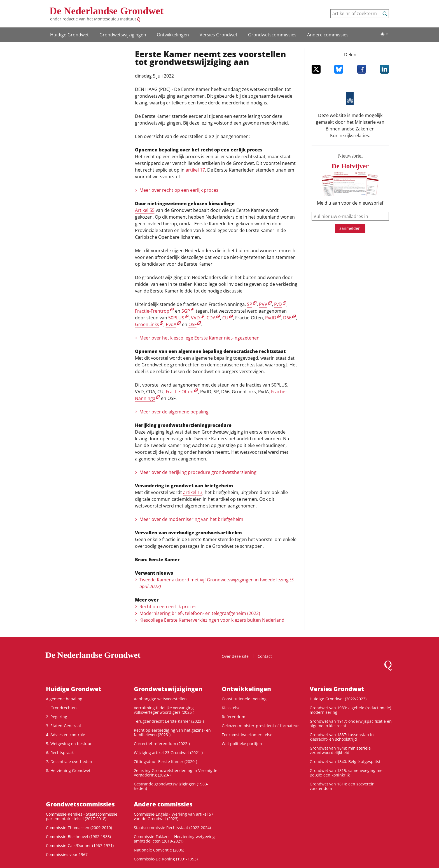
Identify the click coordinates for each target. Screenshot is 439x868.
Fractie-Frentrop (152, 311)
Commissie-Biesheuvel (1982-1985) (78, 837)
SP (250, 304)
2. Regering (57, 717)
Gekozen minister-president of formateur (260, 726)
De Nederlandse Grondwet (107, 11)
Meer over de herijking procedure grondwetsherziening (198, 472)
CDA (211, 318)
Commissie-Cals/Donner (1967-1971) (80, 845)
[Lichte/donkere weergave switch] (384, 34)
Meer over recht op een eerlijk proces (179, 190)
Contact (265, 656)
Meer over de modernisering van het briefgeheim (191, 519)
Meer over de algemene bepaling (174, 412)
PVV (263, 304)
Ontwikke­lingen (173, 35)
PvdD (271, 318)
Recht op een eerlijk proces (168, 607)
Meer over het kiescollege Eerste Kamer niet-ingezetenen (199, 338)
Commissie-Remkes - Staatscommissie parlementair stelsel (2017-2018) (82, 816)
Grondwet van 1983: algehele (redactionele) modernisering (350, 710)
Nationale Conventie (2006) (159, 850)
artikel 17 (195, 170)
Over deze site (235, 656)
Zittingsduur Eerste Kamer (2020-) (165, 761)
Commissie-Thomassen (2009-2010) (79, 828)
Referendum (233, 717)
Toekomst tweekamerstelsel (248, 735)
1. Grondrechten (61, 708)
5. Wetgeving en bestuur (69, 744)
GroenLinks (147, 324)
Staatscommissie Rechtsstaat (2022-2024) (172, 828)
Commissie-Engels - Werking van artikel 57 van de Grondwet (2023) (174, 816)
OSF (192, 324)
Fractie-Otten (180, 392)
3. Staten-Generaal (63, 726)
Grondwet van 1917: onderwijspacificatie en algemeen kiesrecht (351, 723)
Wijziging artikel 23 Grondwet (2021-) (168, 753)
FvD (278, 304)
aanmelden (350, 228)
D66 (287, 318)
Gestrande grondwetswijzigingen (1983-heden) (171, 786)
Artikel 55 (145, 210)
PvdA (171, 324)
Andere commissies (328, 35)
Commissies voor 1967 (67, 854)
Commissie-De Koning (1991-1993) (166, 859)
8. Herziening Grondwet (68, 770)
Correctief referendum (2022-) (162, 744)
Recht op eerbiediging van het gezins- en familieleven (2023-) (172, 732)
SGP (186, 311)
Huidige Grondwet (69, 35)
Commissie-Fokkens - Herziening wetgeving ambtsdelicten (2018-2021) (174, 839)
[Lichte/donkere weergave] (384, 34)
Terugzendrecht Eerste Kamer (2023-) (169, 721)
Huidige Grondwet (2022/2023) (338, 699)
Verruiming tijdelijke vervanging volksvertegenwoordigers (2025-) (164, 710)
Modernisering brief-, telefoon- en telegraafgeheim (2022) (200, 613)
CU (225, 318)
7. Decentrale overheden (69, 761)
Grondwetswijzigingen (123, 35)
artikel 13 (193, 492)
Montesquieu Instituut (115, 19)
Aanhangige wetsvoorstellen (160, 699)
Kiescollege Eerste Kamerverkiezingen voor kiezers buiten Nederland (212, 620)
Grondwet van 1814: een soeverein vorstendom (342, 786)
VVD (195, 318)
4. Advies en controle (66, 735)
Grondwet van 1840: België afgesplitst (345, 761)
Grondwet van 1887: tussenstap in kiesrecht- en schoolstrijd (342, 737)
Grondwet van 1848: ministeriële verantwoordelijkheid (340, 750)
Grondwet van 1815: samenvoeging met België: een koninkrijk (347, 773)
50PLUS (176, 318)
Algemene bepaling (64, 699)
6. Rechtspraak (60, 753)
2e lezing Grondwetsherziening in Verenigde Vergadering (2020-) (176, 773)
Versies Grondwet (219, 35)
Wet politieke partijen (242, 744)
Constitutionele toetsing (244, 699)
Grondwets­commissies (272, 35)
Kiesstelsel (232, 708)
